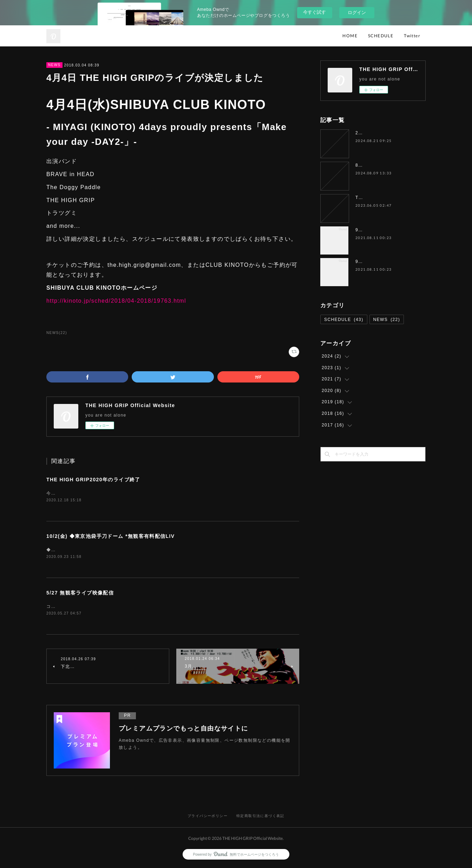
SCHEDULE (381, 36)
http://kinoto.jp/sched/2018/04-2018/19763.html (116, 301)
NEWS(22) (57, 333)
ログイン (357, 12)
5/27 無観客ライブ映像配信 (80, 594)
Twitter (412, 36)
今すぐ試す (314, 12)
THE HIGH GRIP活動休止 (384, 198)
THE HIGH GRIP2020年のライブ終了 (93, 480)
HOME (350, 36)
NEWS (54, 65)
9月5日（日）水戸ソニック (384, 262)
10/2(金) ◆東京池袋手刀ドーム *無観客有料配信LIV (111, 537)
